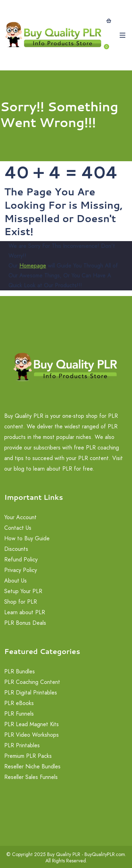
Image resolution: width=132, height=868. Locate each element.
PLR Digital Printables (31, 693)
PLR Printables (22, 745)
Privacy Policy (21, 570)
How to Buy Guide (27, 538)
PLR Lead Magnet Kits (32, 724)
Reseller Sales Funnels (31, 777)
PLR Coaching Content (32, 682)
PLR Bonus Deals (25, 623)
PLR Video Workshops (32, 735)
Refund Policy (21, 559)
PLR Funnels (19, 714)
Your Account (20, 517)
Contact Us (18, 528)
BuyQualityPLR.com (105, 854)
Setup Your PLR (23, 591)
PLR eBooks (19, 703)
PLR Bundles (20, 671)
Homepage (33, 266)
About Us (15, 581)
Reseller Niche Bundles (32, 766)
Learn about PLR (25, 612)
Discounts (16, 549)
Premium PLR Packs (28, 756)
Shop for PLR (21, 602)
